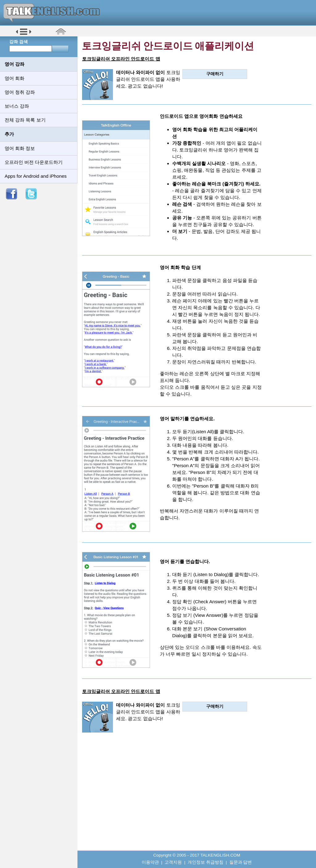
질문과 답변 (241, 862)
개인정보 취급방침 (206, 862)
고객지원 (173, 862)
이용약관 (150, 862)
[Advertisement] (197, 796)
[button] (24, 34)
